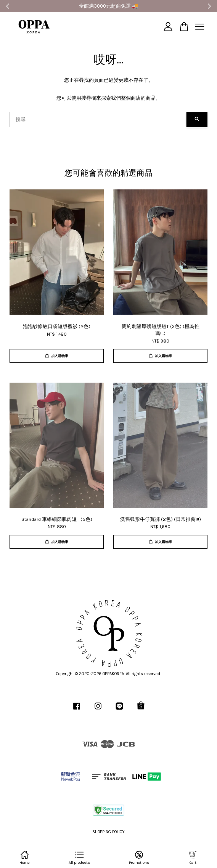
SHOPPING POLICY (108, 832)
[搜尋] (98, 120)
